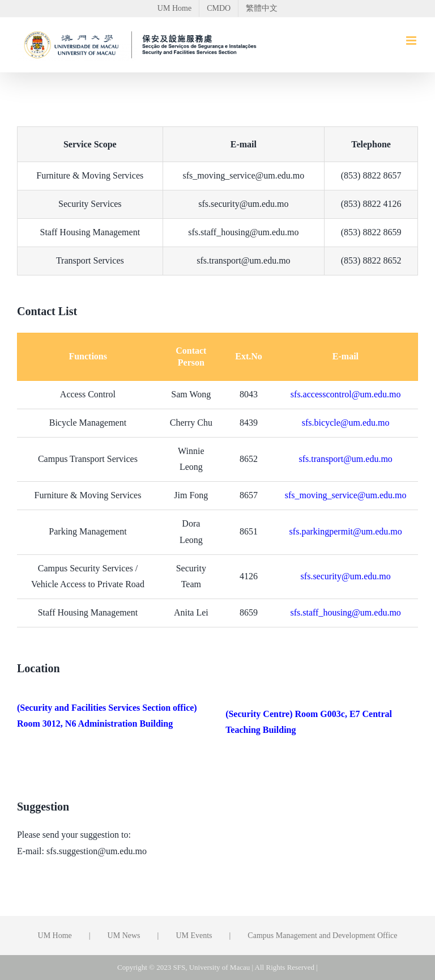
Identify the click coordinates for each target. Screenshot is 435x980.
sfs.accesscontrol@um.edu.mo (346, 394)
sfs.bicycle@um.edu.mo (346, 423)
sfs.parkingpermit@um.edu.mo (346, 531)
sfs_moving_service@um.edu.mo (346, 495)
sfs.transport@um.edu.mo (345, 459)
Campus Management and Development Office (322, 936)
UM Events (194, 936)
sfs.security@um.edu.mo (346, 576)
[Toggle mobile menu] (412, 41)
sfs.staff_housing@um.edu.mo (346, 612)
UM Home (55, 936)
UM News (124, 936)
